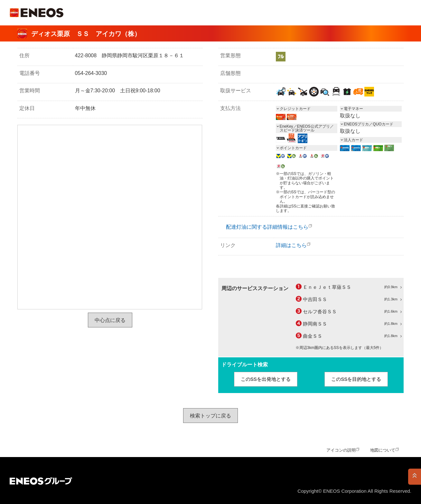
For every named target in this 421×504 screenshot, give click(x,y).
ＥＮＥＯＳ (37, 13)
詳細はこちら (291, 245)
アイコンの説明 (341, 450)
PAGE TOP (415, 477)
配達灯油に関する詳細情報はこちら (267, 227)
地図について (383, 450)
